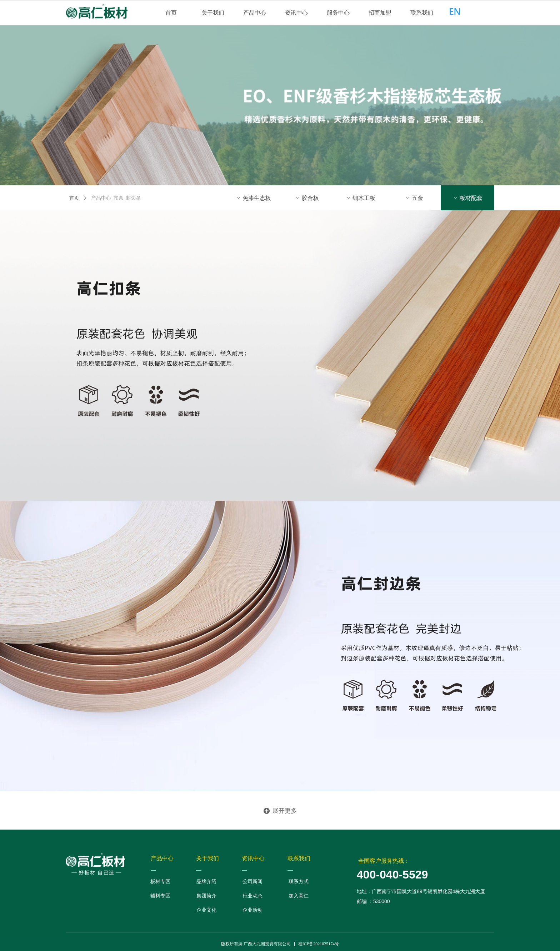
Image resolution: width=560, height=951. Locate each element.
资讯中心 (296, 13)
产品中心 (255, 13)
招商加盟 (380, 13)
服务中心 (338, 13)
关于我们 (213, 13)
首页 (171, 13)
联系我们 (422, 13)
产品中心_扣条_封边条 (116, 198)
